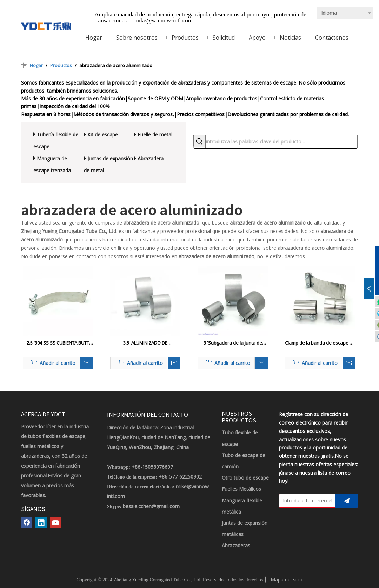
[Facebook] (27, 523)
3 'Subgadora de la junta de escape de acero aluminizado (233, 343)
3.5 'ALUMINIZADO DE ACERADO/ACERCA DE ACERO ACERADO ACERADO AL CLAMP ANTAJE (145, 343)
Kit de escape (103, 135)
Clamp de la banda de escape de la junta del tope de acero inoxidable (320, 343)
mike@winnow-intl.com (164, 21)
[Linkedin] (41, 523)
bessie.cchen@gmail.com (151, 506)
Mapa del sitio (287, 579)
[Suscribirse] (347, 501)
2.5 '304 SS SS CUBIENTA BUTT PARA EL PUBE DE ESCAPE (58, 343)
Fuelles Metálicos (241, 489)
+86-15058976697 (152, 467)
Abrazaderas (236, 545)
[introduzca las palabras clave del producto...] (281, 142)
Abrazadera (151, 158)
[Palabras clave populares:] (199, 141)
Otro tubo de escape (245, 478)
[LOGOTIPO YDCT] (46, 26)
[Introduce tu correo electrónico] (306, 501)
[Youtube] (55, 523)
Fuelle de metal (155, 135)
